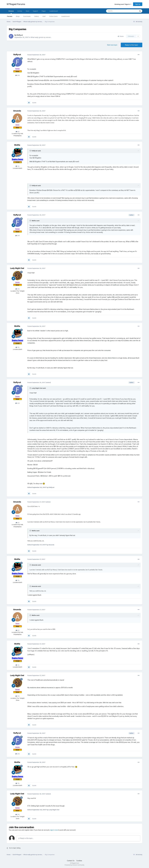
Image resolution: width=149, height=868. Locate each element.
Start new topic (112, 45)
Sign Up (138, 4)
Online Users (53, 16)
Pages (44, 11)
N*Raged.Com (74, 863)
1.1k (17, 166)
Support (35, 11)
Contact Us (71, 861)
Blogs (18, 16)
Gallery (37, 16)
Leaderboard (65, 16)
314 (17, 289)
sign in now (54, 830)
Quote (34, 103)
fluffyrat (20, 35)
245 (18, 75)
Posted (36, 55)
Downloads (27, 16)
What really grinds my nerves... (41, 37)
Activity (20, 11)
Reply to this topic (132, 45)
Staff (44, 16)
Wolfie (17, 145)
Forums (10, 16)
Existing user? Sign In (123, 4)
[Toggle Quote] (30, 151)
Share (121, 36)
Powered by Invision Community (74, 865)
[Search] (117, 11)
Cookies (79, 861)
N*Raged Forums (16, 4)
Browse (11, 12)
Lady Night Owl (17, 268)
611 (18, 132)
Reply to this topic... (26, 838)
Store (27, 11)
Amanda (17, 111)
